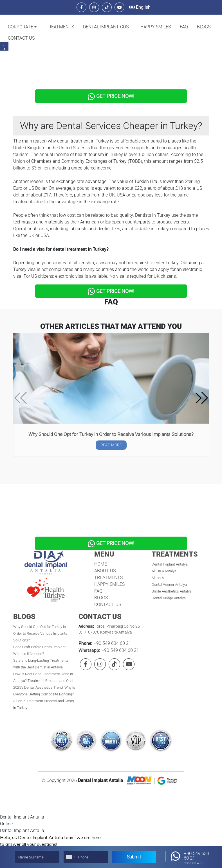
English (140, 7)
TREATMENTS (60, 27)
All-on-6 (158, 564)
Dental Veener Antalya (169, 571)
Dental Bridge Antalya (169, 584)
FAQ (184, 27)
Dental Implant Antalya (170, 551)
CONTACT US (21, 38)
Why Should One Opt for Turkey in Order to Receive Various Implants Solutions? (111, 425)
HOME (101, 550)
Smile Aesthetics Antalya (172, 577)
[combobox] (70, 857)
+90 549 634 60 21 (112, 629)
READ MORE (111, 436)
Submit (134, 857)
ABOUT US (105, 557)
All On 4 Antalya (164, 557)
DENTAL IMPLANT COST (107, 27)
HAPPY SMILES (156, 27)
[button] (22, 27)
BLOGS (204, 27)
